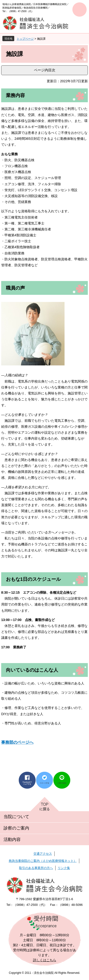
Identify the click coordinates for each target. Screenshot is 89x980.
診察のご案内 (16, 828)
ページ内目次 (45, 70)
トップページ (25, 39)
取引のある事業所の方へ (36, 868)
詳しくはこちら (45, 960)
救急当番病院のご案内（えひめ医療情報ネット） (43, 861)
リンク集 (64, 868)
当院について (16, 817)
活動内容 (12, 839)
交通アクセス (43, 854)
